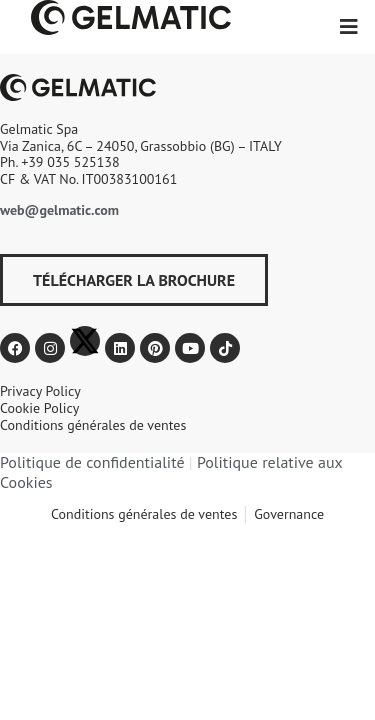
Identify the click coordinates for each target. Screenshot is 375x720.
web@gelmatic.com (59, 210)
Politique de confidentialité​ (92, 462)
